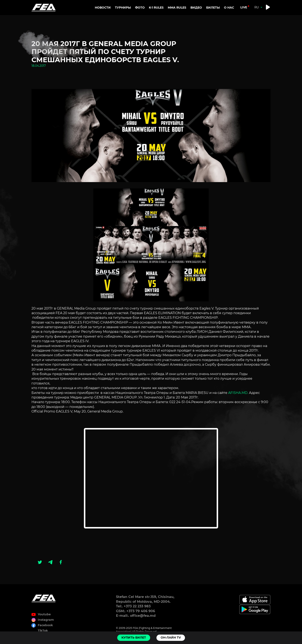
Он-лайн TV (171, 638)
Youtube (44, 614)
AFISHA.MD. (238, 393)
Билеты (213, 8)
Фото (140, 8)
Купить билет (134, 638)
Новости (103, 8)
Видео (196, 8)
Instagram (46, 620)
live (244, 7)
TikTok (43, 631)
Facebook (45, 625)
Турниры (123, 8)
